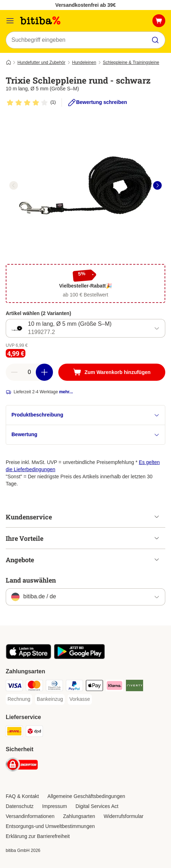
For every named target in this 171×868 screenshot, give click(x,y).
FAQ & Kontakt (22, 796)
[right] (157, 185)
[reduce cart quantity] (14, 372)
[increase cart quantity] (44, 372)
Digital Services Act (97, 806)
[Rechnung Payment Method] (19, 699)
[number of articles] (29, 372)
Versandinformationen (30, 816)
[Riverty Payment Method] (135, 687)
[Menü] (10, 21)
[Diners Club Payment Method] (54, 687)
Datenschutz (20, 806)
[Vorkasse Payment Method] (80, 699)
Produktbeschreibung (85, 415)
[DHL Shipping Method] (14, 732)
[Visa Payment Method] (14, 687)
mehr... (66, 392)
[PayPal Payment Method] (74, 687)
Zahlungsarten (79, 816)
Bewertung (85, 435)
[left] (14, 185)
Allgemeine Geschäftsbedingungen (86, 796)
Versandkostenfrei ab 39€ (86, 5)
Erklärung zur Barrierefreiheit (38, 836)
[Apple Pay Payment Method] (94, 687)
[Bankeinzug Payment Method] (50, 699)
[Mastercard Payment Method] (34, 687)
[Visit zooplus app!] (28, 657)
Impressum (55, 806)
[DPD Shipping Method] (34, 732)
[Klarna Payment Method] (114, 687)
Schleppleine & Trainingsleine (131, 63)
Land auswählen (31, 580)
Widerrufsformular (124, 816)
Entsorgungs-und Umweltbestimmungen (50, 826)
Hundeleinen (84, 63)
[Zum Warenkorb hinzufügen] (112, 372)
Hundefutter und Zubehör (41, 63)
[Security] (22, 766)
